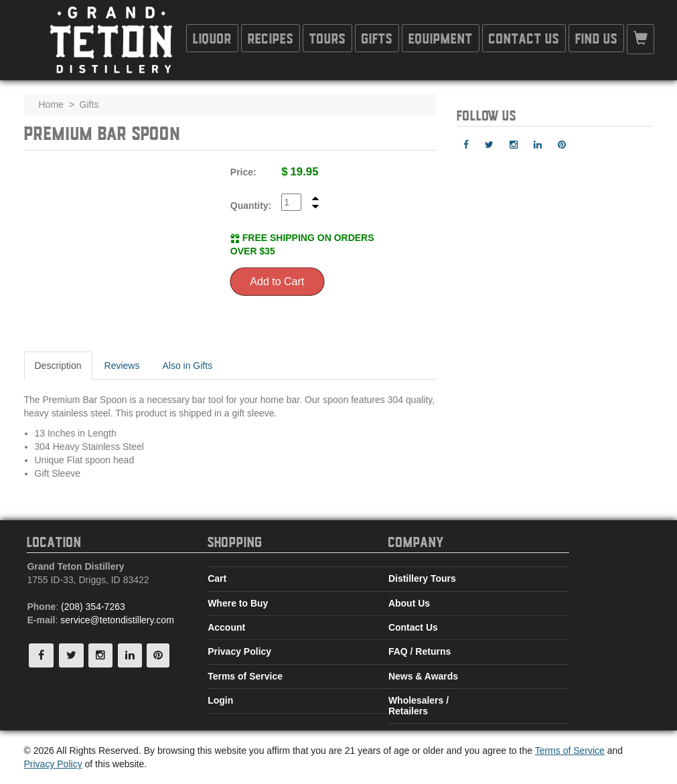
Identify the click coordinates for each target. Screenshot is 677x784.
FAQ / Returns (420, 651)
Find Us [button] (596, 38)
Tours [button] (327, 38)
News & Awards (423, 676)
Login (220, 700)
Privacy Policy (239, 651)
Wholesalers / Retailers (419, 705)
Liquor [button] (212, 38)
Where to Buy (238, 603)
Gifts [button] (377, 38)
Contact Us (413, 627)
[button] (641, 39)
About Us (409, 603)
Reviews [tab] (122, 366)
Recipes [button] (271, 38)
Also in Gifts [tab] (187, 366)
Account (226, 627)
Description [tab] (58, 366)
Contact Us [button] (524, 38)
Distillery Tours (422, 578)
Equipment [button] (441, 38)
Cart (217, 578)
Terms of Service (245, 676)
